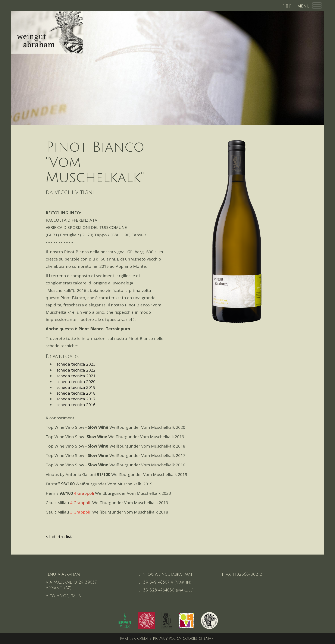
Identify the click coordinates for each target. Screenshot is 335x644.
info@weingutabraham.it (166, 574)
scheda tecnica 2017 (75, 399)
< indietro (59, 537)
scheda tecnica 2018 (75, 393)
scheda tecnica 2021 (75, 376)
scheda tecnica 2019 (75, 387)
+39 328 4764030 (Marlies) (166, 590)
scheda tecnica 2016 (75, 405)
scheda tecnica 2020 (75, 382)
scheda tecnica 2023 (75, 364)
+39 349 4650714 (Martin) (165, 582)
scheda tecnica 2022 (75, 370)
